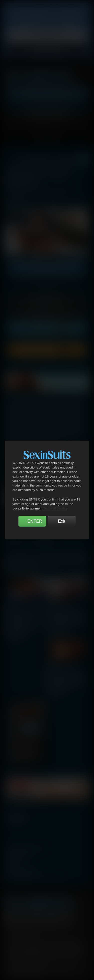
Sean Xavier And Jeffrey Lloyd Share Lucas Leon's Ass (66, 674)
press (11, 863)
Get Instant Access (47, 93)
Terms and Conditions (24, 939)
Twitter (24, 918)
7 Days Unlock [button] (47, 314)
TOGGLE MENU (47, 136)
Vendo (81, 947)
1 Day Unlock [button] (47, 300)
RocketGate (26, 952)
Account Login (47, 117)
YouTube (38, 918)
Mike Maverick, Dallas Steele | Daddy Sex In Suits (67, 613)
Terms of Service (55, 508)
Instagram (67, 918)
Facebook (10, 918)
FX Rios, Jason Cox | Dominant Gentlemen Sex (25, 738)
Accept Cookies (47, 50)
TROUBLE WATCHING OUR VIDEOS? (36, 878)
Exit (62, 521)
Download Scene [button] (47, 350)
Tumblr (52, 918)
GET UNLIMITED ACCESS (47, 269)
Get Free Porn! (47, 105)
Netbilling (50, 947)
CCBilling (33, 947)
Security (71, 939)
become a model (21, 871)
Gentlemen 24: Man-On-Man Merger (24, 630)
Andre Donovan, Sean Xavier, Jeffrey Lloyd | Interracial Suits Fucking (25, 616)
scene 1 (10, 605)
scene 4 (15, 727)
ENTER (35, 521)
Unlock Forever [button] (47, 328)
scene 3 (52, 666)
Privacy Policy (47, 35)
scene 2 (53, 605)
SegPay (67, 947)
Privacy (53, 939)
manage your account (27, 848)
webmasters (18, 856)
